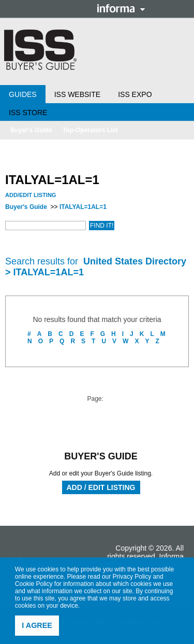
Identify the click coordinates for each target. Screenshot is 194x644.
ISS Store (28, 113)
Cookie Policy (34, 584)
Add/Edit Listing (31, 195)
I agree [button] (37, 625)
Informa (121, 8)
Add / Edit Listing (101, 487)
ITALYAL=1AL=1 (83, 207)
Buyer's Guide (31, 130)
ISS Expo (135, 94)
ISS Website (77, 94)
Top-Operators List (90, 130)
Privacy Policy (132, 577)
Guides (23, 94)
